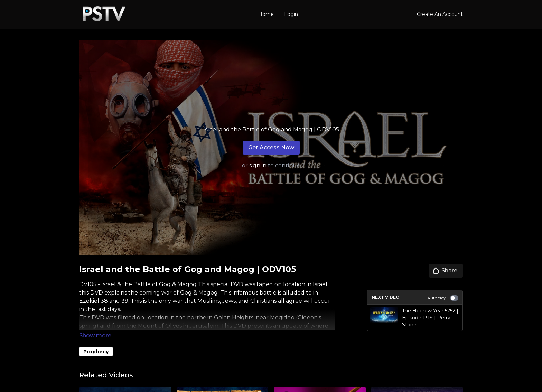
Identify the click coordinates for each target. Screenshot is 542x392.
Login (291, 14)
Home (266, 14)
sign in (258, 165)
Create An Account (440, 14)
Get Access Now (271, 147)
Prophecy (96, 352)
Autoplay (443, 298)
